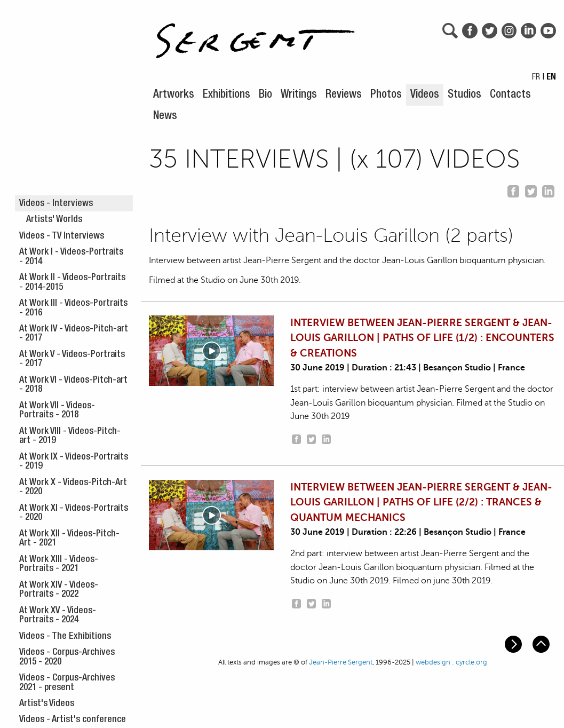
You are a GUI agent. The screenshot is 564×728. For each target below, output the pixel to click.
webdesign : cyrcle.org (451, 662)
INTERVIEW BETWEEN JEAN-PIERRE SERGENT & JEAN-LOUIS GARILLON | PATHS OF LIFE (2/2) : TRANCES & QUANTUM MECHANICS (421, 503)
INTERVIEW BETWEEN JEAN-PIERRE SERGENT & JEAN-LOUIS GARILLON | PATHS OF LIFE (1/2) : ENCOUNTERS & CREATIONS (422, 338)
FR (536, 78)
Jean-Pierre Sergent (341, 662)
